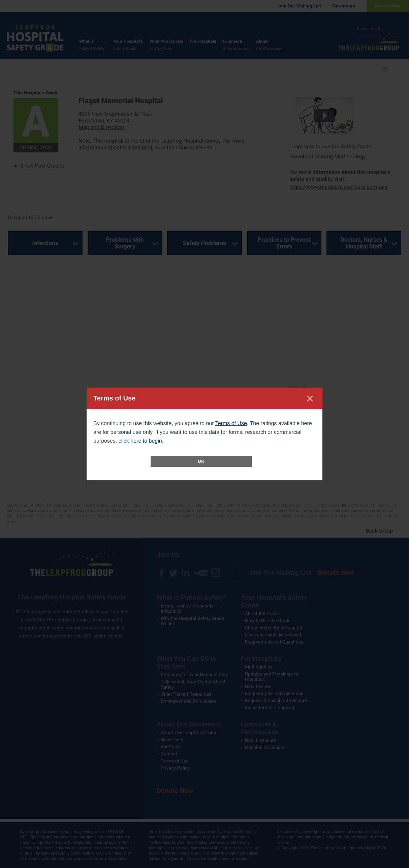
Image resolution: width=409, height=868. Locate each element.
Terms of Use (231, 424)
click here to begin (140, 441)
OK (201, 461)
